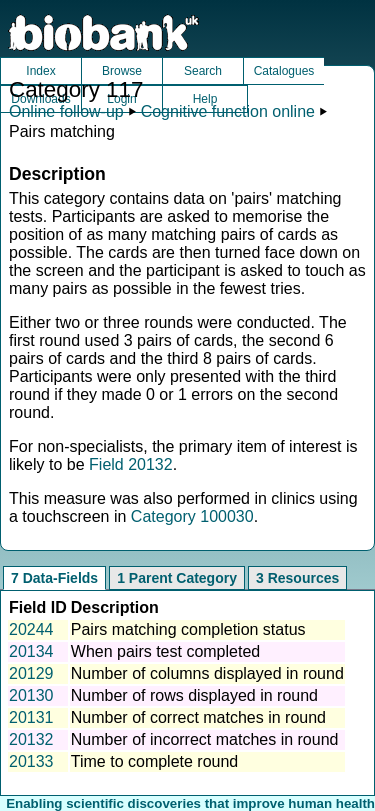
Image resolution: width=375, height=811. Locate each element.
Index (40, 71)
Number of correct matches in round (198, 717)
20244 (31, 629)
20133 (31, 761)
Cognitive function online (228, 111)
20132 (31, 739)
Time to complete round (154, 761)
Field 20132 (131, 464)
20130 (31, 695)
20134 (31, 651)
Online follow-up (66, 111)
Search (203, 71)
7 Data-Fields (54, 578)
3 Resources (297, 578)
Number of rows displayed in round (194, 695)
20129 (31, 673)
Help (205, 99)
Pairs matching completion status (188, 629)
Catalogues (284, 71)
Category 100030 (192, 516)
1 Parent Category (177, 578)
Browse (122, 71)
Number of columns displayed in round (207, 673)
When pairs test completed (165, 651)
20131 (31, 717)
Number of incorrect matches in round (205, 739)
